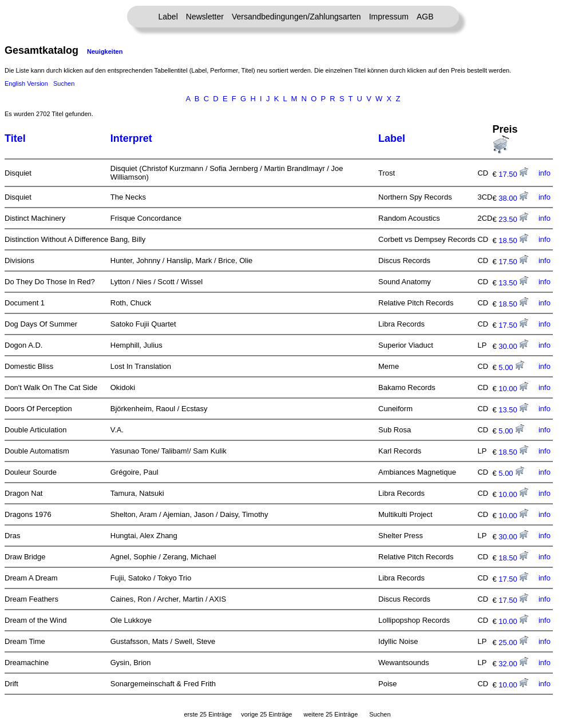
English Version (26, 83)
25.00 (513, 643)
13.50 (513, 283)
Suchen (64, 83)
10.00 (513, 389)
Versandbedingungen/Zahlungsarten (296, 17)
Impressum (389, 17)
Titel (15, 138)
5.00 (511, 367)
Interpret (131, 138)
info (545, 173)
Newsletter (205, 17)
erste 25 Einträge (208, 714)
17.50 (513, 174)
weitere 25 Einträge (330, 714)
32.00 (513, 664)
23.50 (513, 219)
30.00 (513, 346)
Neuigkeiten (105, 51)
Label (168, 17)
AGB (425, 17)
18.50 (513, 240)
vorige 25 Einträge (266, 714)
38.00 (513, 198)
